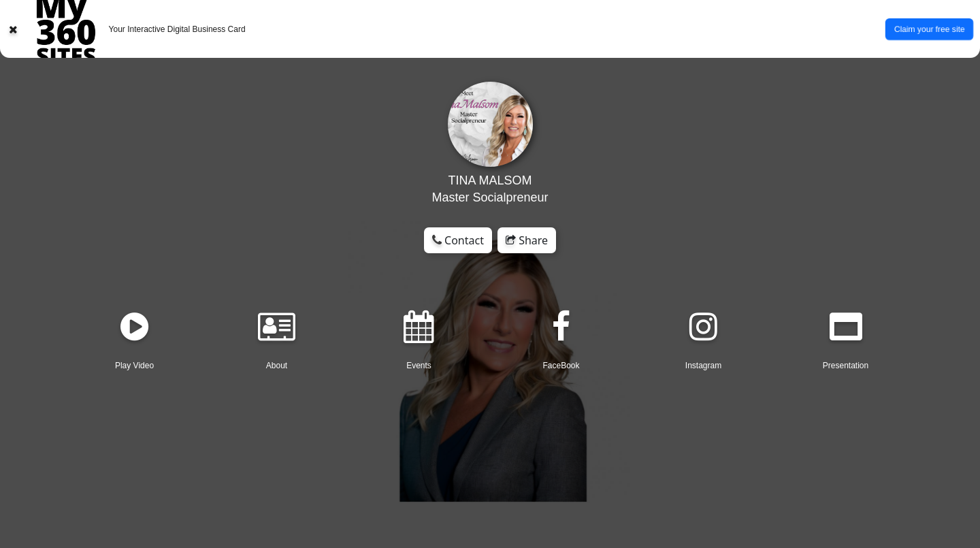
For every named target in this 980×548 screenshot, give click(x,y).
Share (527, 240)
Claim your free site (929, 29)
